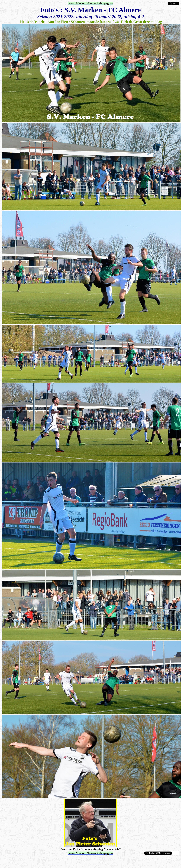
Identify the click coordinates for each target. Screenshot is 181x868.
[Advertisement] (43, 861)
